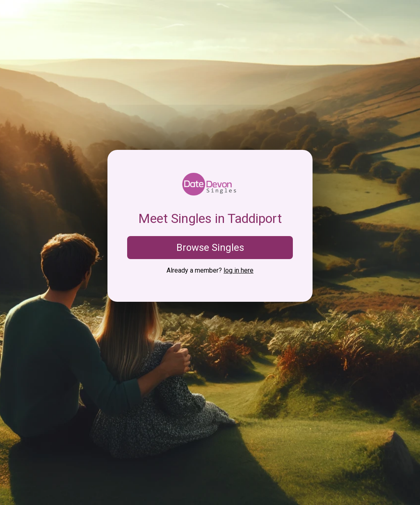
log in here (239, 270)
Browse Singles (210, 248)
